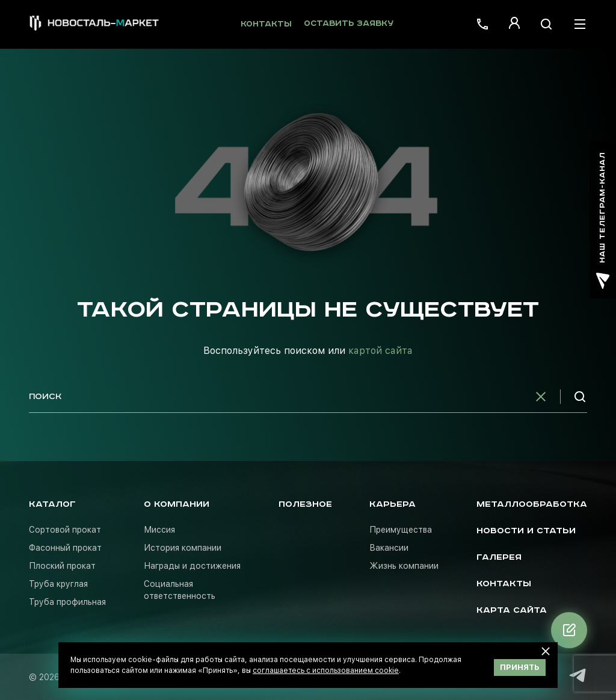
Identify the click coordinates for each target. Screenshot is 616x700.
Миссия (159, 530)
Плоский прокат (62, 566)
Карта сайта (512, 610)
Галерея (499, 557)
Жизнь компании (404, 566)
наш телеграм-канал (603, 221)
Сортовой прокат (65, 530)
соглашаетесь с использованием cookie (326, 671)
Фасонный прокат (65, 548)
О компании (177, 504)
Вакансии (389, 548)
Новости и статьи (526, 531)
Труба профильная (67, 602)
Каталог (52, 504)
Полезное (305, 504)
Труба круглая (58, 584)
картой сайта (380, 351)
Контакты (266, 24)
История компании (183, 548)
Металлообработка (532, 504)
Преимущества (401, 530)
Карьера (393, 504)
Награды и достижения (192, 566)
